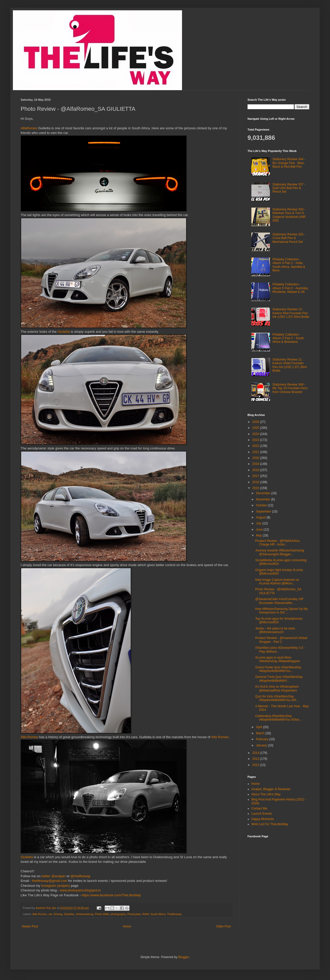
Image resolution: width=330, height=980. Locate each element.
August (261, 517)
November (264, 499)
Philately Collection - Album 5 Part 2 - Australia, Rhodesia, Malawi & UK (290, 288)
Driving (58, 914)
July (259, 523)
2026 (256, 422)
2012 (256, 765)
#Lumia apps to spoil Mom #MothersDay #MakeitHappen (278, 659)
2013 (256, 759)
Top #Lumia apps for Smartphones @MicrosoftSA (279, 620)
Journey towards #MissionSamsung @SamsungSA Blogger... (280, 552)
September (264, 512)
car (50, 914)
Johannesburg (84, 914)
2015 (256, 488)
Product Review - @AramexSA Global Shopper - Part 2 (281, 640)
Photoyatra (134, 914)
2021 (256, 452)
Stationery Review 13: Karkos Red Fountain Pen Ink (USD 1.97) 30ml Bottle (291, 313)
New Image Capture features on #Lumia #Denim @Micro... (277, 582)
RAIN (146, 914)
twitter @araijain (54, 876)
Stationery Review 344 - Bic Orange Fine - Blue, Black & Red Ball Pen (289, 163)
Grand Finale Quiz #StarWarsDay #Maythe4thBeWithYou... (278, 669)
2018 (256, 470)
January (262, 745)
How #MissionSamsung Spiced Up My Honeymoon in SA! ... (281, 611)
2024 (256, 434)
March (261, 733)
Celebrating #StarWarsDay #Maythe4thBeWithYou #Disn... (279, 718)
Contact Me (259, 808)
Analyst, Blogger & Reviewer (271, 789)
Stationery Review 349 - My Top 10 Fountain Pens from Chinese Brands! (290, 388)
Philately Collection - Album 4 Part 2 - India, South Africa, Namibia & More (289, 265)
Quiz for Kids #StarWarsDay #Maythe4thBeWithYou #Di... (277, 698)
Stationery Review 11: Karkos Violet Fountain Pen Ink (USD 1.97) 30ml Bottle (290, 365)
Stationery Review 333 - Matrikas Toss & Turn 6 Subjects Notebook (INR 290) (289, 215)
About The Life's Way (266, 794)
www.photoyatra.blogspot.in (80, 890)
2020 (256, 458)
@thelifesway (80, 876)
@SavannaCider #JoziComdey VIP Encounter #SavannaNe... (279, 601)
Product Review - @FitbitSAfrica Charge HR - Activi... (277, 543)
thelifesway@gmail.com (50, 881)
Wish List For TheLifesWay (270, 824)
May (259, 535)
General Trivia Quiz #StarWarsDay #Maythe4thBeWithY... (279, 679)
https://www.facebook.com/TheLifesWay (111, 895)
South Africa (158, 914)
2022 (256, 446)
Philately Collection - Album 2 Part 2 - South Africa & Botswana (288, 338)
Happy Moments (263, 819)
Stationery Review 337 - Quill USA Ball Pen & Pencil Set (289, 188)
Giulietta (64, 332)
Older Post (223, 926)
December (264, 493)
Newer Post (30, 926)
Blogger (183, 957)
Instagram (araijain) (55, 886)
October (262, 505)
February (263, 739)
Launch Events (262, 814)
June (260, 530)
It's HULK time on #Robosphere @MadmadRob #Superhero (277, 688)
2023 (256, 440)
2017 (256, 476)
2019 (256, 464)
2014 (256, 753)
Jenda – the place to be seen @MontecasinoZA (275, 630)
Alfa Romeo (29, 737)
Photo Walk (102, 914)
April (259, 727)
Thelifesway (174, 914)
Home (127, 926)
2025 (256, 428)
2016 (256, 482)
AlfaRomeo (29, 128)
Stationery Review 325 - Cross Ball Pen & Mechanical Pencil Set (289, 238)
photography (118, 914)
